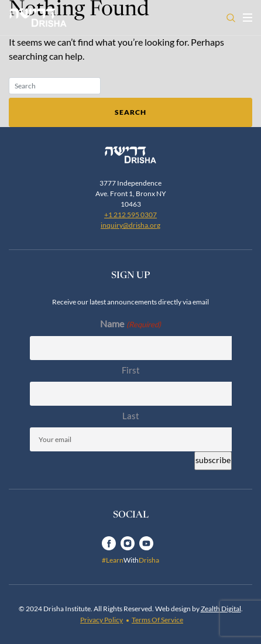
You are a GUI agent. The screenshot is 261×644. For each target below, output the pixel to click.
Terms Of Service (157, 620)
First (131, 370)
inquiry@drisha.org (130, 225)
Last (131, 416)
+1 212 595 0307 (130, 215)
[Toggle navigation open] (248, 18)
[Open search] (231, 18)
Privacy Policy (102, 620)
